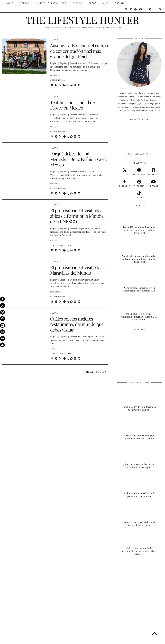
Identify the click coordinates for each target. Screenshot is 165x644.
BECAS (92, 3)
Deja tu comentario (61, 245)
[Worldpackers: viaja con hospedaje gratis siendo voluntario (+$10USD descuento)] (139, 251)
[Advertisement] (139, 584)
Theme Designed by (147, 640)
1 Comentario (57, 80)
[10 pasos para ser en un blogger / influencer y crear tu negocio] (139, 428)
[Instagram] (131, 9)
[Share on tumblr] (68, 85)
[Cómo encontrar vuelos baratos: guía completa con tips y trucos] (139, 514)
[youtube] (154, 183)
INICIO (10, 3)
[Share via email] (52, 85)
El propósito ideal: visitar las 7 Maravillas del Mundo (78, 270)
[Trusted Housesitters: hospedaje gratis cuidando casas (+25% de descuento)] (139, 222)
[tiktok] (139, 195)
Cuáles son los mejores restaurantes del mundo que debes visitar (77, 324)
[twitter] (125, 172)
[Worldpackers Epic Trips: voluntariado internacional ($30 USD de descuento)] (139, 309)
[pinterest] (139, 183)
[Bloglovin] (155, 9)
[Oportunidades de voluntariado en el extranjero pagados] (139, 399)
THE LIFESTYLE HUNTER (82, 20)
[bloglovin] (125, 183)
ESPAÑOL (121, 3)
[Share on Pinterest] (64, 85)
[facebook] (154, 172)
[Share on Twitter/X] (60, 85)
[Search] (160, 9)
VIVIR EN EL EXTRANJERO (51, 3)
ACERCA (25, 3)
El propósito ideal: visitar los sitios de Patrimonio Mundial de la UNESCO (77, 216)
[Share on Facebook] (56, 85)
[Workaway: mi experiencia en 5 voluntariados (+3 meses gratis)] (139, 280)
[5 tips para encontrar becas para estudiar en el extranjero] (139, 456)
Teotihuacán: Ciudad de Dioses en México (72, 105)
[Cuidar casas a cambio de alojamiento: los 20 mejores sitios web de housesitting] (139, 543)
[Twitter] (126, 9)
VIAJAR (78, 3)
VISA (106, 3)
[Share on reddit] (79, 85)
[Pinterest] (136, 9)
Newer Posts (96, 372)
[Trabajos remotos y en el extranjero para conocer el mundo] (139, 485)
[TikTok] (146, 9)
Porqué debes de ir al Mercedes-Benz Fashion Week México (78, 159)
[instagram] (139, 172)
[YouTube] (141, 9)
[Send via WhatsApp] (71, 85)
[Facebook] (150, 9)
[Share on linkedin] (75, 85)
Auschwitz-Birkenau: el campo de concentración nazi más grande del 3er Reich (79, 51)
